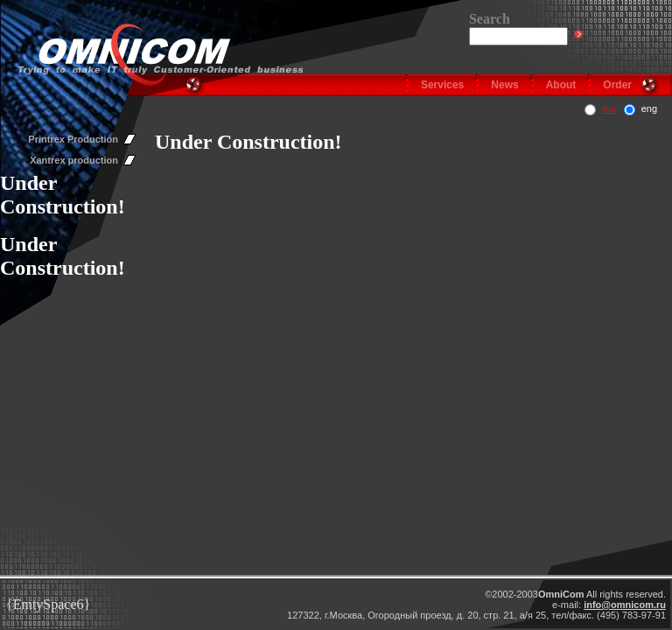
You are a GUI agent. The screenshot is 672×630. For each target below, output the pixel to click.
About (561, 85)
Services (442, 85)
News (504, 85)
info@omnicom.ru (625, 605)
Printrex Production (73, 139)
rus (609, 108)
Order (617, 85)
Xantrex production (74, 160)
